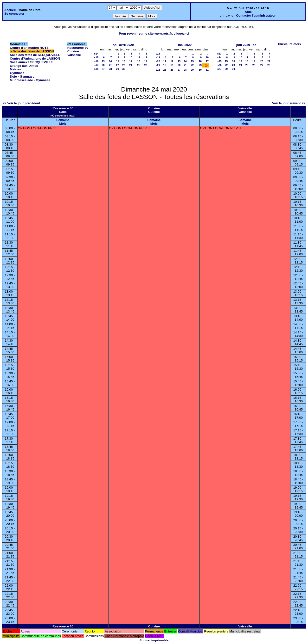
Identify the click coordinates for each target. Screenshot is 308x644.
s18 (96, 69)
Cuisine (73, 51)
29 (118, 69)
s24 (219, 57)
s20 (158, 61)
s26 (219, 65)
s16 (96, 61)
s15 (96, 57)
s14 (96, 54)
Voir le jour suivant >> (289, 103)
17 (131, 61)
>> (255, 45)
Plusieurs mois (290, 44)
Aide (248, 12)
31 (207, 70)
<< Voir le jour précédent (21, 103)
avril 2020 (126, 45)
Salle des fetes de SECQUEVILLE (35, 55)
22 (118, 65)
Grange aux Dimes (24, 66)
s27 (219, 69)
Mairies (15, 69)
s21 (158, 65)
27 (103, 69)
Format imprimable (154, 640)
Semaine (63, 120)
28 (110, 69)
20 (103, 65)
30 (124, 69)
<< (115, 45)
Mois (63, 124)
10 (131, 57)
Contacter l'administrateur (256, 15)
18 (139, 61)
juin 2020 (243, 45)
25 (139, 65)
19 (146, 61)
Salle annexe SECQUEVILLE (31, 62)
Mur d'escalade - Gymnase (30, 80)
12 (146, 57)
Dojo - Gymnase (22, 77)
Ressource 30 (78, 48)
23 (124, 65)
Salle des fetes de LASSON (33, 51)
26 (146, 65)
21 (110, 65)
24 (131, 65)
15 (118, 61)
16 (124, 61)
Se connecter (14, 14)
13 (103, 61)
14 (110, 61)
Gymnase (17, 73)
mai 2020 (185, 45)
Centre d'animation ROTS (29, 48)
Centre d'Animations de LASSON (35, 58)
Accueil (10, 10)
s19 (158, 57)
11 (139, 57)
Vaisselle (74, 55)
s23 (219, 54)
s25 (219, 61)
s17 (96, 65)
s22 (158, 70)
